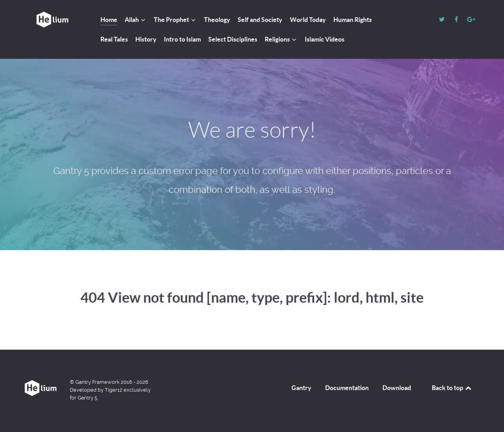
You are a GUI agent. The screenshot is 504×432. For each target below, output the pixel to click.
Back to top (452, 388)
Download (397, 388)
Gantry (301, 388)
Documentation (347, 388)
